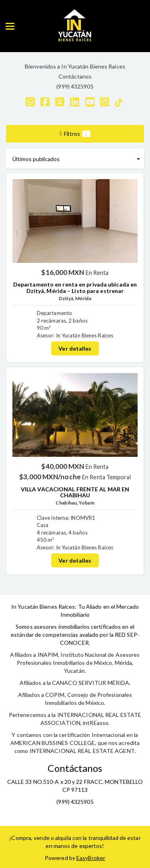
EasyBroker (91, 858)
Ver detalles (75, 348)
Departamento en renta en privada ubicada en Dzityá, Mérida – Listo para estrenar (75, 287)
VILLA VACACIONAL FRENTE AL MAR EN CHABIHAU (75, 492)
